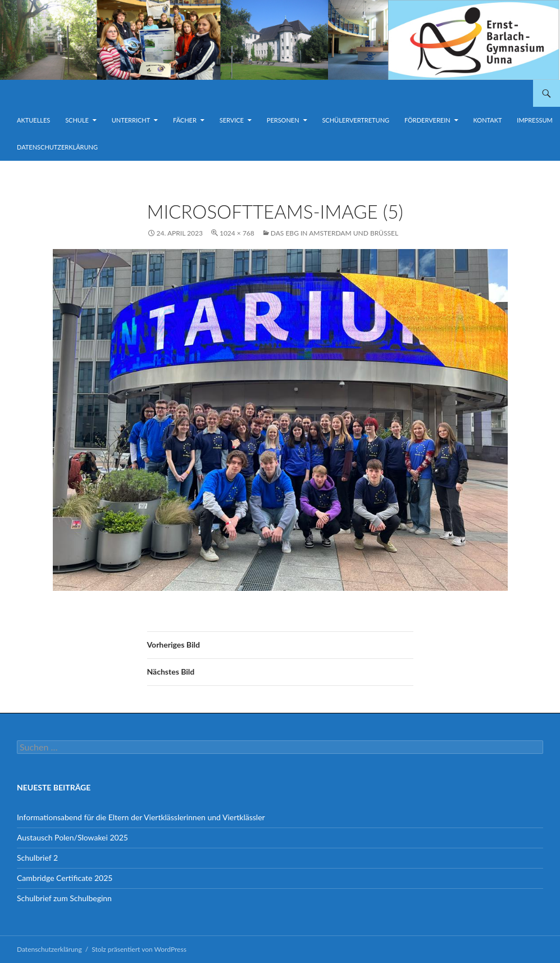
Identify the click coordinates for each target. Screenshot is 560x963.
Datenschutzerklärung (57, 147)
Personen (283, 120)
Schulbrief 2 (37, 858)
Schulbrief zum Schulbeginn (64, 898)
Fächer (185, 120)
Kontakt (488, 120)
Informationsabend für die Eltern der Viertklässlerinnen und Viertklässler (141, 817)
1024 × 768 (237, 233)
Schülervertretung (356, 120)
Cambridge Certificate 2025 (65, 878)
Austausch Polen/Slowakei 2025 (72, 837)
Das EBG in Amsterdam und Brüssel (334, 233)
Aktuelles (33, 120)
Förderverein (427, 120)
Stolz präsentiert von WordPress (139, 949)
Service (232, 120)
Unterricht (131, 120)
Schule (77, 120)
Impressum (534, 120)
